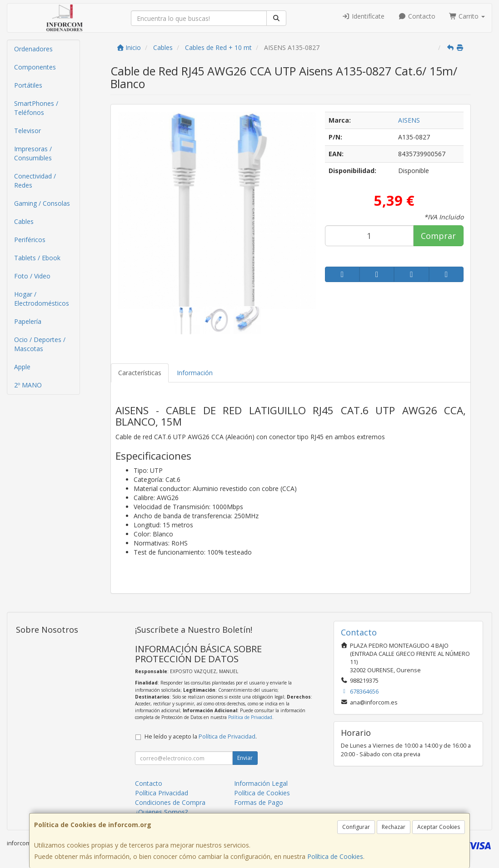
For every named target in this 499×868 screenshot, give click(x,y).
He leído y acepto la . (201, 737)
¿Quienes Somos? (161, 812)
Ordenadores (33, 49)
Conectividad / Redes (35, 181)
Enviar (245, 758)
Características (140, 373)
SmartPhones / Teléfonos (36, 108)
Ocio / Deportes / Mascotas (40, 344)
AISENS (409, 120)
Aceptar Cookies (439, 827)
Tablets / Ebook (37, 258)
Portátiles (28, 85)
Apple (22, 367)
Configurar (356, 827)
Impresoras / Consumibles (33, 153)
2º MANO (28, 385)
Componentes (35, 67)
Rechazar (394, 827)
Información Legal (261, 783)
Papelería (28, 321)
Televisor (27, 131)
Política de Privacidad (250, 717)
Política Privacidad (162, 793)
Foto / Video (32, 276)
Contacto (417, 16)
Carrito (467, 16)
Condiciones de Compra (170, 802)
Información (195, 373)
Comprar (438, 236)
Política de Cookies (335, 856)
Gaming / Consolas (42, 203)
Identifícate (364, 16)
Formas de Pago (259, 802)
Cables (24, 221)
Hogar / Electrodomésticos (42, 299)
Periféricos (30, 240)
